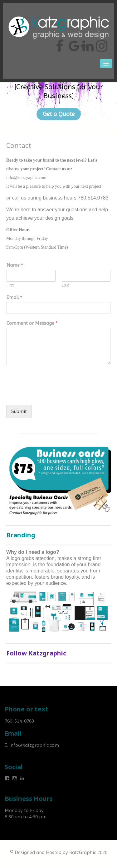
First (10, 285)
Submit (19, 411)
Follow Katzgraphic (36, 653)
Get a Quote (59, 114)
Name (15, 265)
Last (65, 285)
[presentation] (54, 395)
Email (14, 297)
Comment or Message (32, 323)
